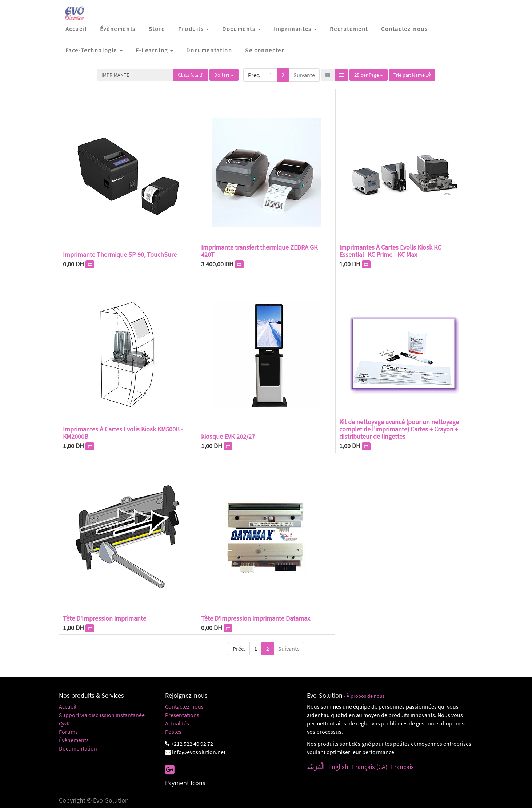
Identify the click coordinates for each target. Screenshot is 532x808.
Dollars (224, 75)
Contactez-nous (184, 706)
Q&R (64, 723)
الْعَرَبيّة (316, 767)
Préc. (254, 75)
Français (402, 767)
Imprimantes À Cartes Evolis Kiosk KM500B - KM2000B (123, 433)
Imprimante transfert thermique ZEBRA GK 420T (259, 251)
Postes (173, 732)
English (338, 767)
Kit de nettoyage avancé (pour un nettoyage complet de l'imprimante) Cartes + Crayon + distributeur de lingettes (399, 429)
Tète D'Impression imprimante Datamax (256, 618)
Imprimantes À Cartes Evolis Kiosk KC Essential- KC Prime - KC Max (390, 251)
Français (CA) (370, 767)
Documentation (78, 748)
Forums (68, 732)
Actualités (177, 723)
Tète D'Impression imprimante (105, 618)
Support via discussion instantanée (102, 715)
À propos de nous (366, 696)
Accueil (68, 706)
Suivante (304, 75)
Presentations (182, 715)
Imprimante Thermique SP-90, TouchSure (120, 254)
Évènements (74, 740)
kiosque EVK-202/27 (228, 436)
